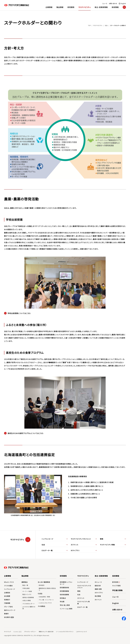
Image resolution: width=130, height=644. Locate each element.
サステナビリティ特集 (107, 545)
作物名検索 (26, 588)
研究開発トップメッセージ (66, 583)
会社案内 (9, 617)
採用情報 (115, 7)
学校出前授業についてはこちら (19, 313)
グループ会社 (8, 607)
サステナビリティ (85, 7)
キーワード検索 (27, 591)
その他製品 (41, 606)
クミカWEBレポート (29, 604)
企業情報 (49, 7)
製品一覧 (25, 585)
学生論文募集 (117, 590)
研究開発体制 (64, 588)
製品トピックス (27, 594)
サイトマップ (8, 632)
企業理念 (7, 593)
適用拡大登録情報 (28, 598)
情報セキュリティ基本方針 (46, 632)
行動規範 (7, 603)
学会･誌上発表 (65, 605)
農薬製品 (25, 582)
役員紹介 (7, 600)
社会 (43, 545)
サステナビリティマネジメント (81, 539)
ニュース (105, 4)
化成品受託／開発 (44, 597)
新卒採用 (116, 582)
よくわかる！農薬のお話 (29, 608)
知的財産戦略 (64, 595)
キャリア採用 (116, 586)
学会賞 (62, 602)
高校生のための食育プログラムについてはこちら (25, 433)
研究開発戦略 (64, 591)
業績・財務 (98, 589)
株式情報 (98, 596)
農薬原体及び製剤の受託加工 (47, 589)
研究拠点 (63, 598)
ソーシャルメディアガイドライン (65, 632)
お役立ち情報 (27, 601)
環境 (102, 539)
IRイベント (98, 600)
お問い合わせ (113, 4)
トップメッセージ (47, 539)
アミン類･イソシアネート (46, 600)
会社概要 (7, 596)
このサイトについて (82, 632)
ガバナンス (74, 545)
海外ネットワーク (10, 610)
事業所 (6, 614)
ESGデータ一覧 (47, 550)
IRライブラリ (75, 550)
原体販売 (42, 585)
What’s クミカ (9, 582)
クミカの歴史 (8, 586)
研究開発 (71, 7)
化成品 (40, 594)
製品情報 (60, 7)
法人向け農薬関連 (44, 582)
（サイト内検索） (124, 7)
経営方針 (98, 586)
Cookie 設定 (18, 632)
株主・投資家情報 (101, 7)
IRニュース (98, 582)
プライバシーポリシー (30, 632)
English (123, 4)
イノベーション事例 (66, 609)
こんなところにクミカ (45, 603)
